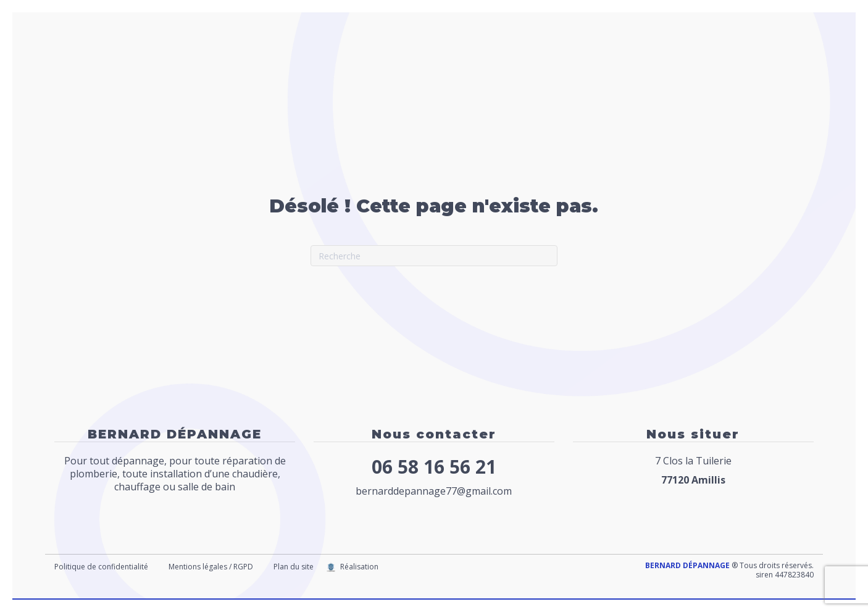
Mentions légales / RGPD (211, 567)
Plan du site (294, 567)
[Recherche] (434, 256)
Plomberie (392, 57)
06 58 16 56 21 (434, 467)
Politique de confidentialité (101, 567)
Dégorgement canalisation (554, 57)
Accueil (340, 57)
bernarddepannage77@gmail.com (434, 491)
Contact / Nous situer (374, 88)
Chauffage (452, 57)
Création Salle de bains (689, 57)
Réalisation (359, 567)
